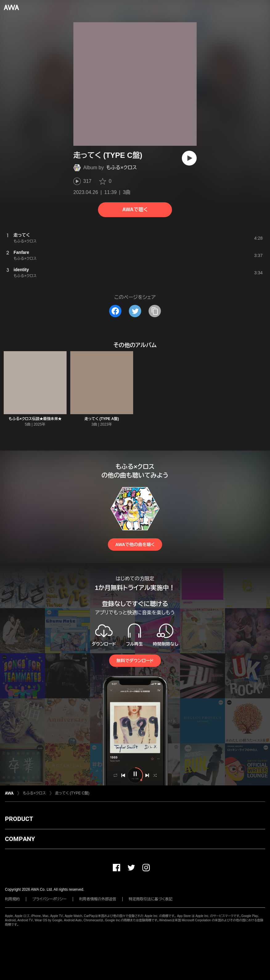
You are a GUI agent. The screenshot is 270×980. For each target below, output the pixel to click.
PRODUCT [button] (19, 819)
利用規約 (12, 899)
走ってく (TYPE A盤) (102, 419)
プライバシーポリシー (49, 899)
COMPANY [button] (20, 839)
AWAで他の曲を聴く (135, 545)
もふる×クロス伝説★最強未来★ (35, 419)
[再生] (189, 158)
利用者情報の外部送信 (98, 899)
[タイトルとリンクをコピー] (155, 311)
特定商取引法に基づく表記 (151, 899)
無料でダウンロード (135, 661)
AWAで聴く (135, 210)
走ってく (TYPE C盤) (72, 793)
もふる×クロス (122, 168)
